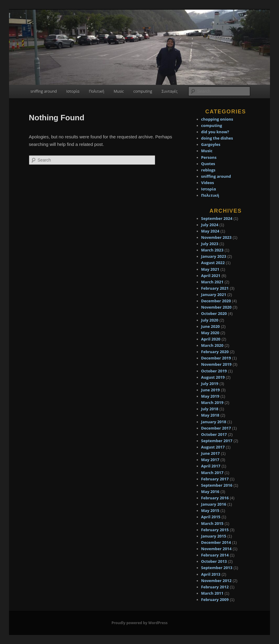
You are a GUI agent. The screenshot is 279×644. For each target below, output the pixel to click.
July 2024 (210, 225)
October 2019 (214, 371)
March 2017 (212, 473)
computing (143, 91)
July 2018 (210, 409)
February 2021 (215, 288)
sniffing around (44, 91)
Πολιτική (97, 91)
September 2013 (217, 568)
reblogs (208, 170)
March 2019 (212, 402)
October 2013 (214, 561)
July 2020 (210, 320)
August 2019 (213, 377)
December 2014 (216, 542)
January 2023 (214, 256)
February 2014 (215, 555)
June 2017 (211, 453)
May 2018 (210, 415)
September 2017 (217, 441)
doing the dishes (217, 138)
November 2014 (216, 549)
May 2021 (210, 269)
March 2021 (212, 282)
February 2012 (215, 587)
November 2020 (216, 307)
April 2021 (211, 276)
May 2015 (210, 510)
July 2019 (210, 384)
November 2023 (216, 237)
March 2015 (212, 523)
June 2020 (211, 326)
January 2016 (214, 504)
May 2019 (210, 396)
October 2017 (214, 434)
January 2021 (214, 294)
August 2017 (213, 447)
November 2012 (216, 581)
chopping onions (217, 119)
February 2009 (215, 599)
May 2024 (210, 231)
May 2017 (210, 460)
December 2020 (216, 301)
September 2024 (217, 218)
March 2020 (212, 345)
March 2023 (212, 250)
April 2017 (211, 466)
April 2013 (211, 574)
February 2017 (215, 479)
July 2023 (210, 244)
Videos (208, 183)
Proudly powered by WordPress (139, 623)
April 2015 (211, 517)
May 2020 (210, 333)
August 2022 (213, 263)
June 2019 (211, 390)
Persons (209, 157)
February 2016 (215, 498)
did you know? (215, 132)
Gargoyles (211, 144)
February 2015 (215, 530)
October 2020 (214, 313)
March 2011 (212, 593)
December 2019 (216, 358)
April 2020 (211, 339)
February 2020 (215, 352)
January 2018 (214, 422)
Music (119, 91)
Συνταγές (170, 91)
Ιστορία (73, 91)
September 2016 (217, 485)
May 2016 (210, 491)
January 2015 (214, 536)
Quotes (208, 164)
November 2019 (216, 364)
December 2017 (216, 428)
